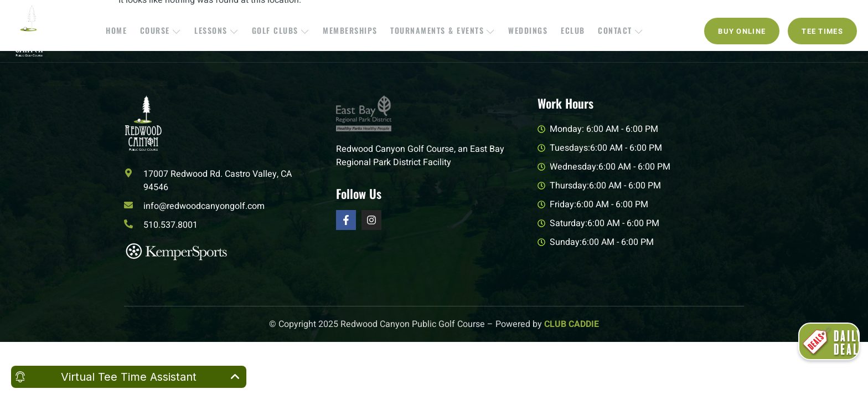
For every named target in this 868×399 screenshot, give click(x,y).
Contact (613, 31)
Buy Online (742, 31)
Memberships (351, 31)
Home (126, 31)
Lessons (221, 31)
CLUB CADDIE (572, 324)
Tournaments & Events (442, 31)
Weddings (525, 31)
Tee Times (822, 31)
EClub (568, 31)
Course (168, 31)
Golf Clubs (284, 31)
